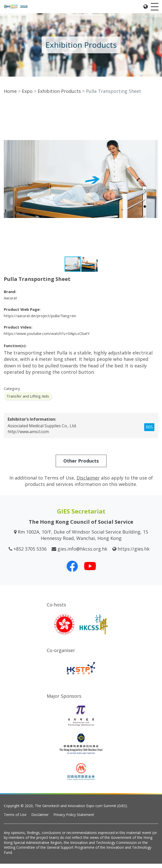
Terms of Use (15, 819)
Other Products (81, 465)
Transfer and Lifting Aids (28, 400)
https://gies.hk (134, 553)
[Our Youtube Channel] (90, 570)
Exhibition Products (59, 95)
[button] (154, 111)
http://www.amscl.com (28, 436)
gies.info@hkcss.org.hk (82, 553)
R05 (149, 431)
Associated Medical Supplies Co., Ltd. (42, 430)
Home (10, 95)
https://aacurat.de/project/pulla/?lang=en (40, 320)
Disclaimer (40, 819)
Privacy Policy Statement (74, 819)
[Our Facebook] (72, 570)
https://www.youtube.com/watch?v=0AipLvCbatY (47, 338)
